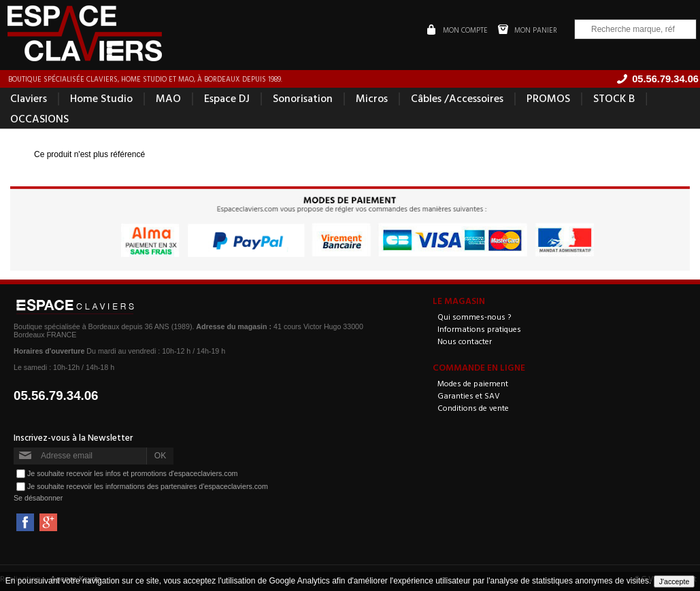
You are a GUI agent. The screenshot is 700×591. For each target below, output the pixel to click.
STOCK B (614, 98)
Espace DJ (227, 98)
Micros (372, 98)
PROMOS (548, 98)
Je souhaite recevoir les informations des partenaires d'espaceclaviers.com (148, 486)
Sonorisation (303, 98)
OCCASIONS (39, 118)
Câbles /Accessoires (457, 98)
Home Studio (101, 98)
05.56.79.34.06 (56, 395)
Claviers (29, 98)
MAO (168, 98)
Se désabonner (38, 498)
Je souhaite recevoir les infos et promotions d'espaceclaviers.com (132, 473)
